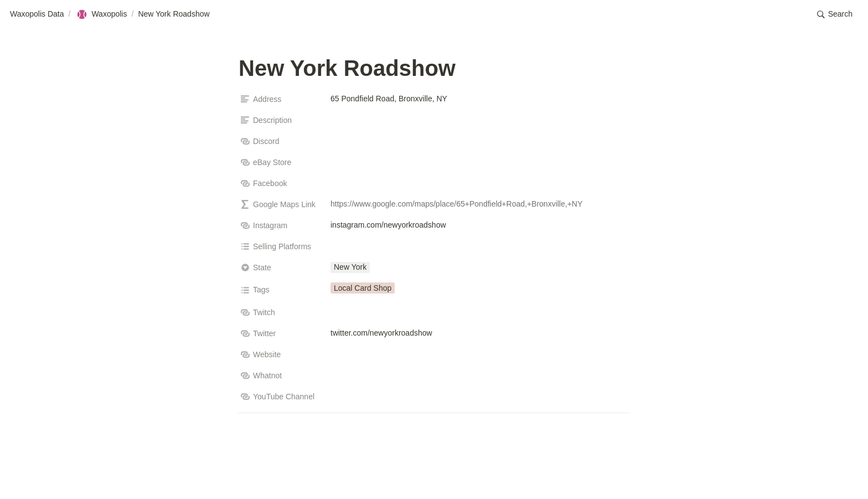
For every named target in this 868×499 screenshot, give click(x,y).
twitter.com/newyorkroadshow (381, 333)
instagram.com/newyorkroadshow (388, 225)
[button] (835, 14)
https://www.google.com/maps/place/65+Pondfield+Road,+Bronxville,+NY (456, 204)
